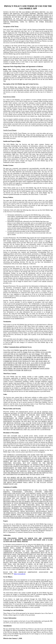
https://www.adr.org (20, 574)
